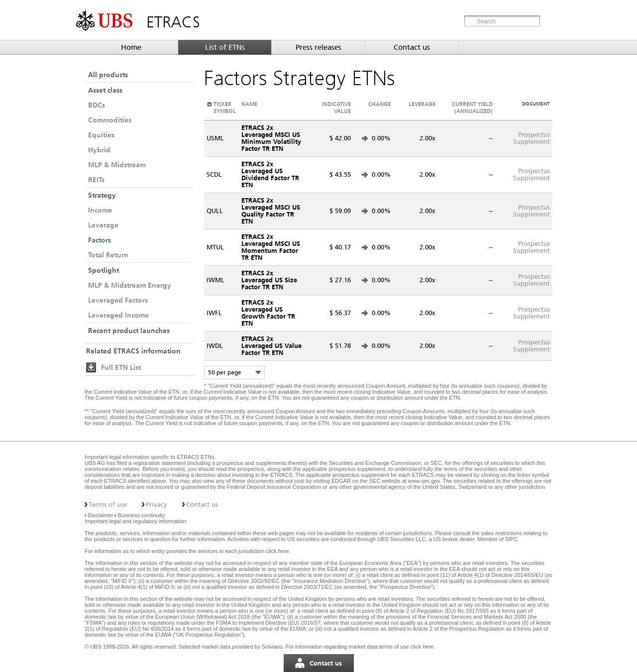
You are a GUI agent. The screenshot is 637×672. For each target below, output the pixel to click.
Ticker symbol (225, 108)
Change (379, 104)
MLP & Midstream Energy (130, 285)
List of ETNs (225, 47)
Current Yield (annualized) (472, 108)
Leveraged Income (118, 315)
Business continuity (141, 515)
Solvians (272, 647)
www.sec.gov (423, 481)
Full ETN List (121, 367)
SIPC (512, 539)
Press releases (318, 47)
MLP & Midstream (117, 165)
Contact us (412, 47)
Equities (101, 135)
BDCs (97, 105)
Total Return (108, 255)
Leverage (103, 225)
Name (249, 104)
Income (100, 210)
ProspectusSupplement (531, 138)
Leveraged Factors (118, 300)
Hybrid (99, 150)
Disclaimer (100, 515)
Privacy (157, 504)
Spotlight (104, 270)
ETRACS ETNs (195, 457)
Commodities (110, 120)
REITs (96, 180)
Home (131, 47)
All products (108, 75)
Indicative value (336, 108)
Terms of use (108, 504)
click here (277, 551)
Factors (100, 240)
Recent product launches (129, 331)
